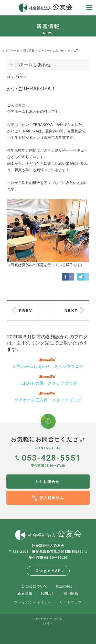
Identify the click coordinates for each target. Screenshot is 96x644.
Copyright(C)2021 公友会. (48, 618)
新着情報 (25, 593)
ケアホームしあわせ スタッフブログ (48, 366)
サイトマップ (71, 602)
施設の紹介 (65, 586)
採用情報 (71, 593)
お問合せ (48, 593)
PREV (26, 310)
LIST (48, 311)
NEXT (71, 310)
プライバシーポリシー (33, 602)
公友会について (35, 586)
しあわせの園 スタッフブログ (48, 383)
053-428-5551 (48, 458)
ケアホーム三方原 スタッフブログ (48, 400)
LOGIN (48, 624)
